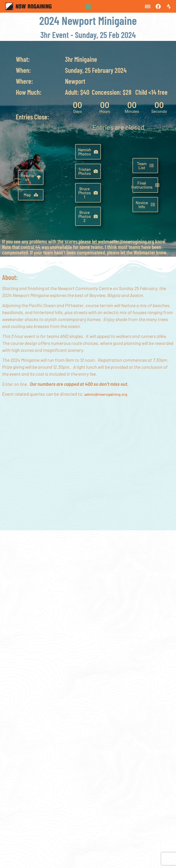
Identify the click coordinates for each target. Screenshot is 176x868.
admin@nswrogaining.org (106, 394)
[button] (88, 6)
